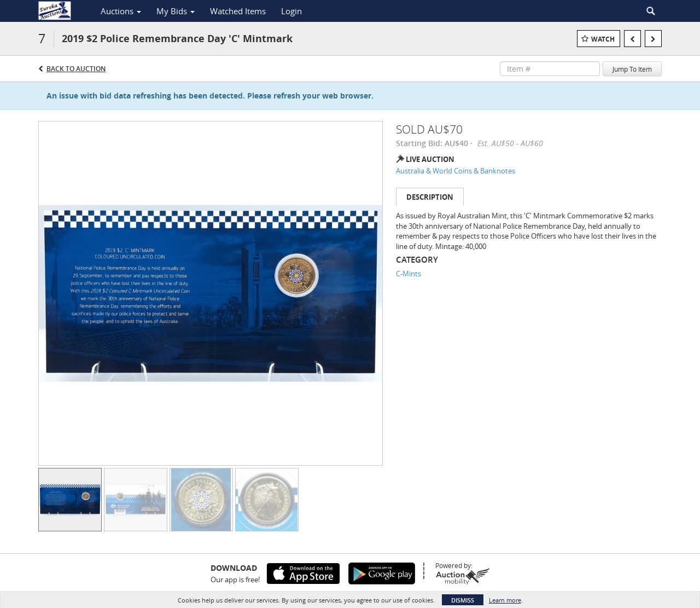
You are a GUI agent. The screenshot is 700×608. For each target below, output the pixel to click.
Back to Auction (76, 69)
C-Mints (409, 274)
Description (430, 197)
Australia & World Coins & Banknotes (456, 171)
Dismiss (463, 600)
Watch (603, 39)
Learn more (505, 600)
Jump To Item (632, 69)
